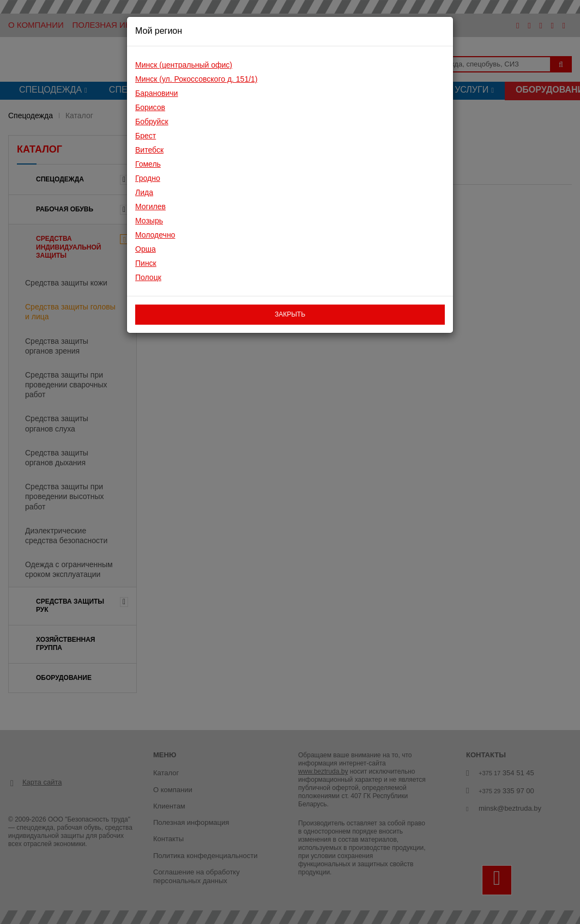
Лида (144, 192)
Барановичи (156, 93)
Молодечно (155, 235)
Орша (146, 249)
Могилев (150, 206)
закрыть (290, 314)
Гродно (148, 178)
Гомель (148, 164)
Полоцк (148, 277)
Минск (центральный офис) (184, 65)
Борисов (150, 107)
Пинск (146, 263)
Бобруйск (152, 121)
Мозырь (149, 221)
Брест (146, 136)
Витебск (149, 150)
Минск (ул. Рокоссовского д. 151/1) (197, 79)
